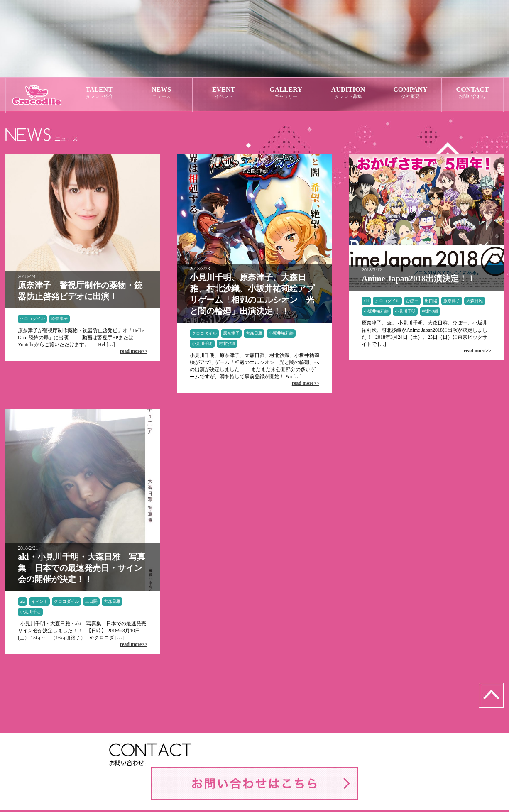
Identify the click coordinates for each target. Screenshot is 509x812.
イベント (39, 601)
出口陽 (431, 301)
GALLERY (286, 93)
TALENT (99, 93)
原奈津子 (59, 319)
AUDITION (348, 93)
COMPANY (410, 93)
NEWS (161, 93)
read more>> (134, 351)
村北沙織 (227, 344)
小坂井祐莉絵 (281, 333)
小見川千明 (202, 344)
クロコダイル (32, 319)
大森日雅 (254, 333)
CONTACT (472, 93)
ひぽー (412, 301)
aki (366, 301)
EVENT (224, 93)
